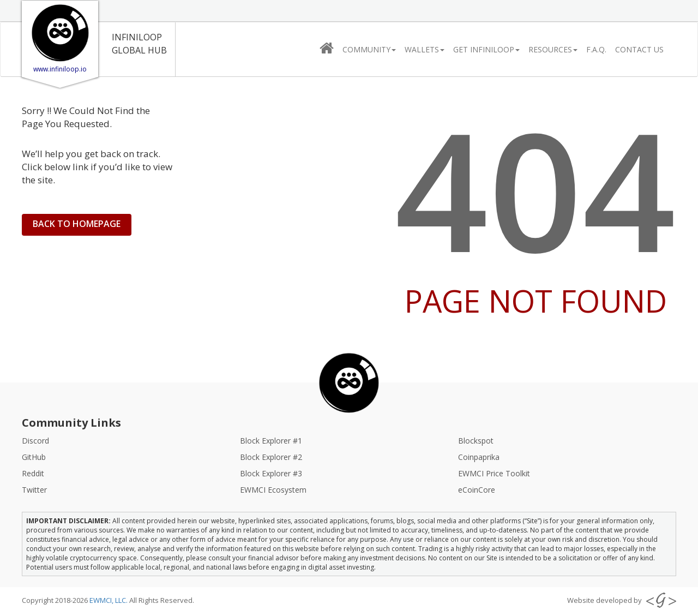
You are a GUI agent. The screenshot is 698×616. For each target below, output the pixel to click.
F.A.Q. (596, 49)
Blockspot (476, 441)
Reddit (33, 473)
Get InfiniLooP (486, 49)
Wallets (425, 49)
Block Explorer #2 (271, 457)
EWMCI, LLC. (109, 600)
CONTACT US (639, 49)
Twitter (34, 490)
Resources (553, 49)
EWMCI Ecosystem (273, 490)
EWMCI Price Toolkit (494, 473)
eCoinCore (477, 490)
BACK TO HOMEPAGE (77, 224)
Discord (35, 441)
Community (369, 49)
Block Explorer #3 (271, 473)
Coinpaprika (479, 457)
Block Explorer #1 (271, 441)
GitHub (34, 457)
